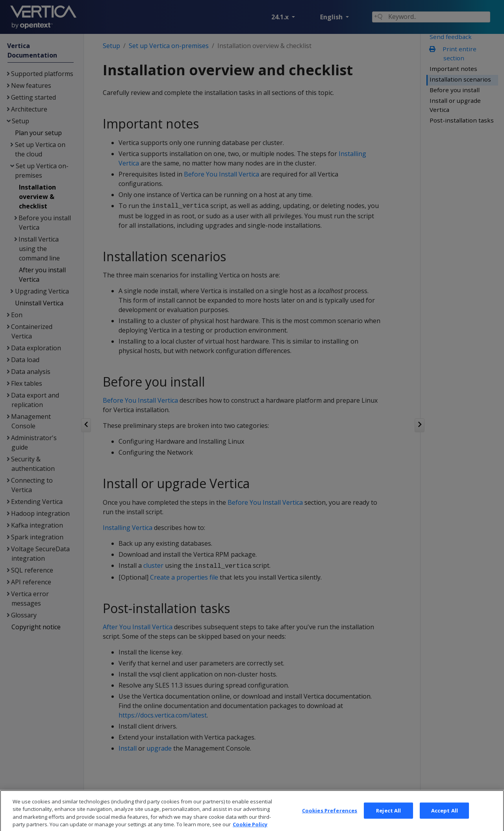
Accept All (445, 821)
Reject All (388, 821)
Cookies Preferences (330, 821)
